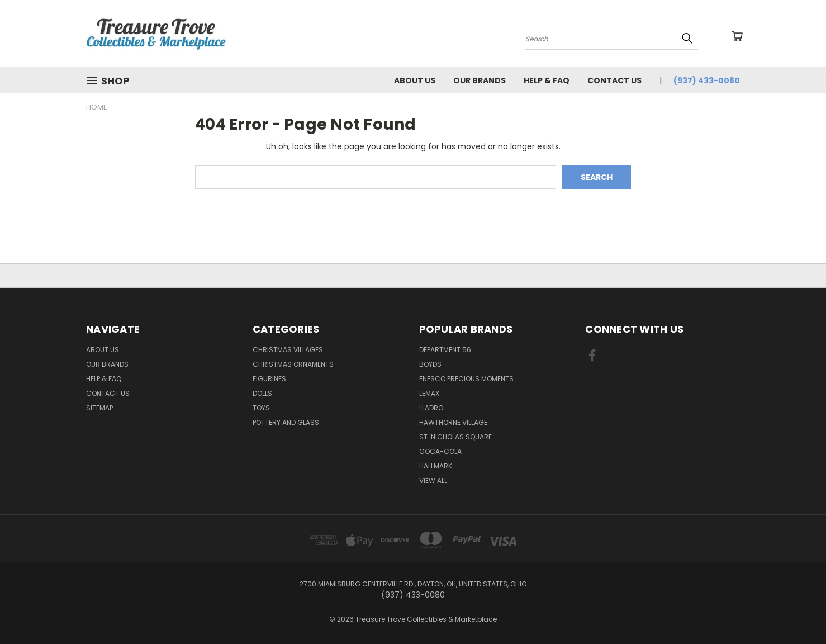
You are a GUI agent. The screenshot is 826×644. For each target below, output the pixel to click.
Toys (261, 408)
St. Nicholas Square (455, 437)
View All (433, 480)
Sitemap (99, 408)
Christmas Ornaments (293, 364)
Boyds (430, 364)
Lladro (431, 408)
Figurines (269, 379)
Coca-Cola (440, 451)
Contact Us (614, 80)
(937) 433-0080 (707, 80)
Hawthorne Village (453, 422)
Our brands (480, 80)
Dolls (262, 393)
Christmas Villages (288, 350)
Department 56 (445, 350)
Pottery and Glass (286, 422)
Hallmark (436, 466)
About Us (415, 80)
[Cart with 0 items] (737, 36)
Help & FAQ (547, 80)
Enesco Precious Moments (466, 379)
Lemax (429, 393)
